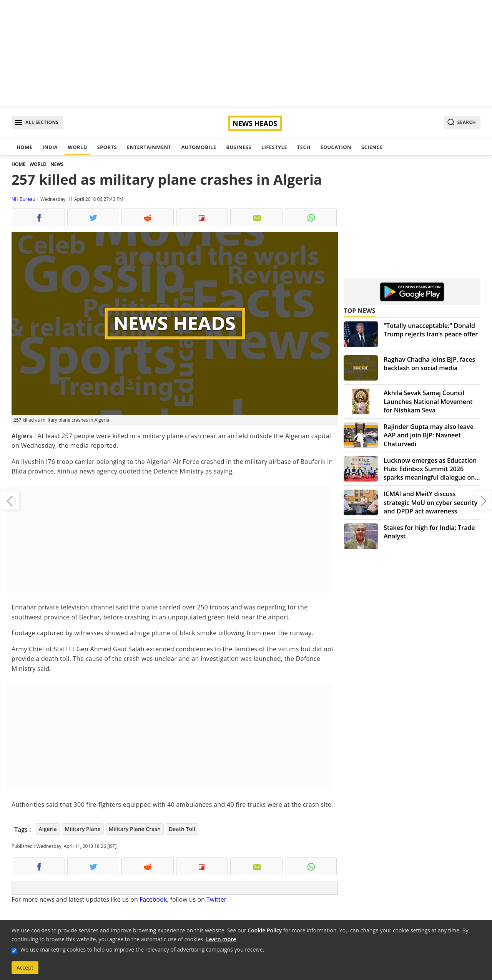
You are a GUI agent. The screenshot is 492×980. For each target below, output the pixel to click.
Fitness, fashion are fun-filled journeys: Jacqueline (10, 500)
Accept (25, 968)
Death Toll (182, 829)
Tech (304, 147)
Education (336, 147)
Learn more (221, 939)
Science (372, 147)
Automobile (199, 147)
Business (239, 147)
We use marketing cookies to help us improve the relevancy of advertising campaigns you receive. (142, 949)
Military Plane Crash (135, 829)
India (50, 147)
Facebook (153, 899)
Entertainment (149, 147)
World (77, 147)
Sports (107, 147)
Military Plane (83, 829)
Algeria (48, 829)
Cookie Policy (265, 930)
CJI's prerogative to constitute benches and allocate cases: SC (482, 500)
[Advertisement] (246, 54)
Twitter (216, 899)
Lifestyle (274, 147)
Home (24, 147)
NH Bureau (23, 199)
